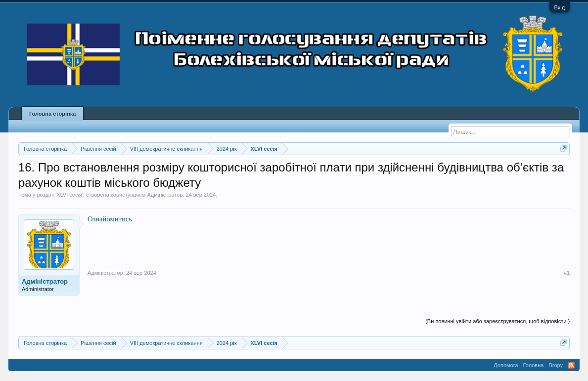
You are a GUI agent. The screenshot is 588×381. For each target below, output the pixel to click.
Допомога (506, 365)
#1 (567, 273)
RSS (571, 365)
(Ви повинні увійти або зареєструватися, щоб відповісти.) (498, 321)
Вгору (556, 365)
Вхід (560, 7)
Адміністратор (165, 195)
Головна (534, 365)
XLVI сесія (69, 195)
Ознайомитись (110, 219)
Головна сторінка (52, 114)
